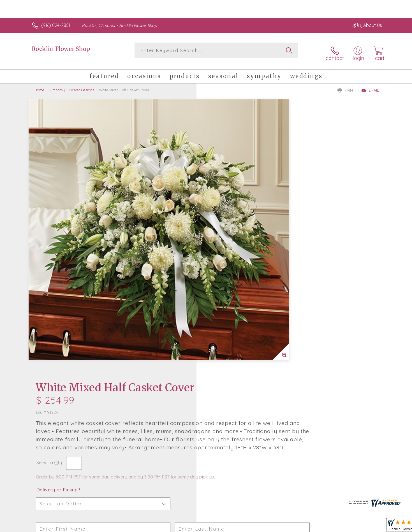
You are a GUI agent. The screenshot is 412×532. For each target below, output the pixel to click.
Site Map (367, 526)
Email (370, 86)
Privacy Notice (292, 526)
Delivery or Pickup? (229, 232)
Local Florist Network (332, 526)
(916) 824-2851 (56, 25)
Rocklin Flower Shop (61, 49)
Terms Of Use (259, 526)
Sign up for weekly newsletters (276, 371)
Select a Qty (219, 199)
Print (346, 86)
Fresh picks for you (157, 374)
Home (39, 85)
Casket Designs (82, 85)
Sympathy (57, 85)
